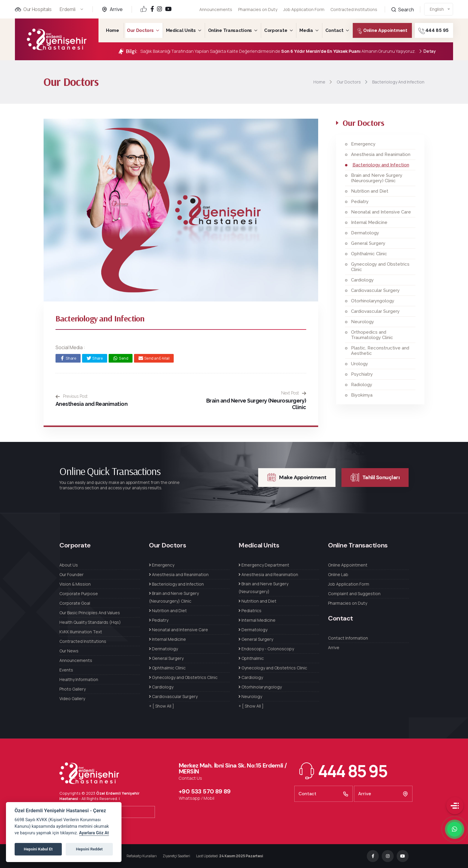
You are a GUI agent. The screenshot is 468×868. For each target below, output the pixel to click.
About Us (69, 565)
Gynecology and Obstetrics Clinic (380, 267)
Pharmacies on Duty (258, 9)
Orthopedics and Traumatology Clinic (372, 335)
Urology (360, 364)
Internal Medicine (369, 222)
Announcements (216, 9)
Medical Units (181, 30)
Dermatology (365, 233)
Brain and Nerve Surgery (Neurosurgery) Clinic (377, 178)
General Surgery (368, 243)
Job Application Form (304, 8)
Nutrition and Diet (370, 191)
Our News (69, 651)
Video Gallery (72, 698)
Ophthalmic (251, 658)
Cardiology (362, 280)
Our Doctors (140, 30)
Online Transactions (230, 30)
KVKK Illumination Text (81, 632)
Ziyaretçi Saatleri (176, 856)
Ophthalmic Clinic (369, 254)
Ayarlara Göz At (94, 833)
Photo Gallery (73, 689)
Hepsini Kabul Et (38, 849)
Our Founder (71, 574)
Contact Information (348, 638)
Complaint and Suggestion (354, 594)
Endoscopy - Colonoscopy (266, 649)
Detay (427, 51)
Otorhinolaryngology (373, 301)
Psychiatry (362, 374)
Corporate (276, 30)
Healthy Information (79, 679)
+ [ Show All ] (161, 706)
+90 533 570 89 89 (205, 791)
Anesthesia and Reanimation (91, 404)
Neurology (362, 322)
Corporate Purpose (79, 594)
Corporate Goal (75, 603)
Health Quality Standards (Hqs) (90, 622)
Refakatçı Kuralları (142, 856)
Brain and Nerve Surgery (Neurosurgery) (263, 588)
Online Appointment (377, 31)
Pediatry (360, 202)
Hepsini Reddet (89, 849)
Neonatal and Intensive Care (381, 212)
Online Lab (338, 574)
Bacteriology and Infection (381, 165)
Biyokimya (362, 395)
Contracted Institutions (83, 641)
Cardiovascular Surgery (375, 290)
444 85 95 (441, 31)
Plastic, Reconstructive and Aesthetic (380, 351)
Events (66, 670)
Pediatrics (250, 611)
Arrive (116, 9)
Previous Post (71, 396)
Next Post (294, 393)
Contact (334, 30)
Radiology (362, 385)
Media (306, 30)
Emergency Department (264, 565)
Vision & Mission (75, 584)
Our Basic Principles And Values (90, 613)
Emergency (363, 144)
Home (113, 30)
